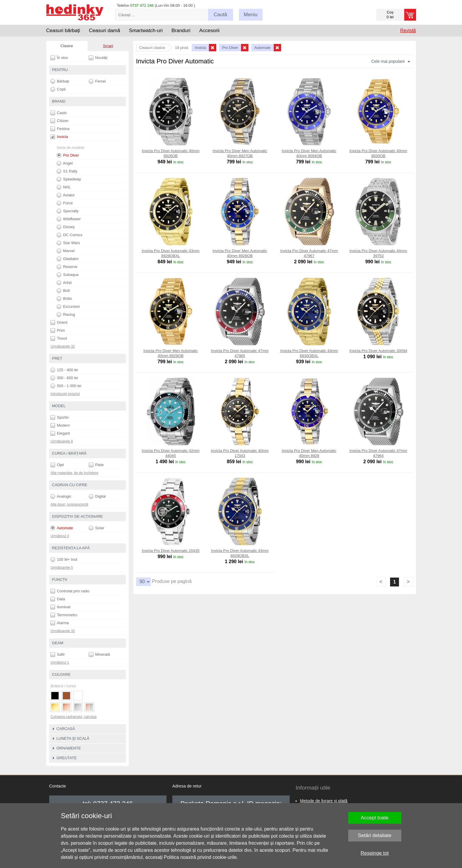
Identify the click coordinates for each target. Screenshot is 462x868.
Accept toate (375, 818)
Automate (62, 528)
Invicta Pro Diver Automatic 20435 (171, 551)
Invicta (59, 137)
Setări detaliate (375, 835)
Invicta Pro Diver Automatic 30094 (378, 351)
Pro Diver (68, 155)
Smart (108, 46)
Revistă (408, 31)
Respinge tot (375, 853)
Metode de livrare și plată (324, 801)
